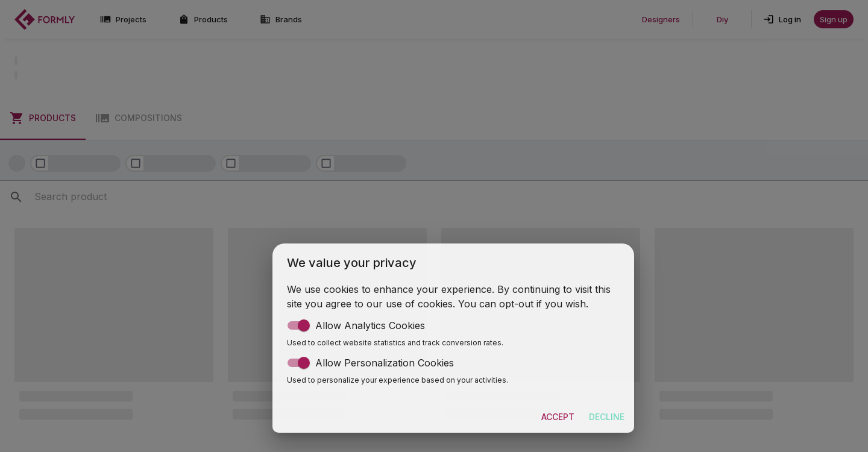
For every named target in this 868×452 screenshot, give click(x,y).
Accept (558, 417)
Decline (607, 417)
